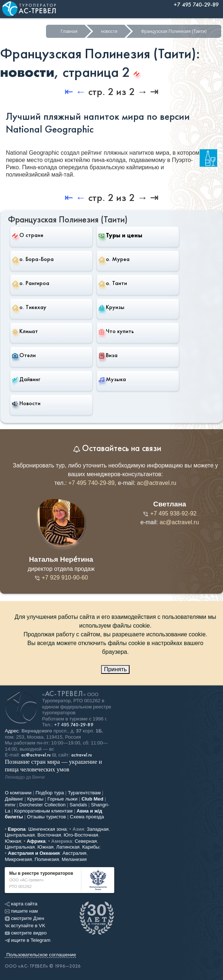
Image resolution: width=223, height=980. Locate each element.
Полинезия (47, 859)
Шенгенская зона (48, 829)
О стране (28, 235)
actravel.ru (82, 755)
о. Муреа (114, 259)
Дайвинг (26, 379)
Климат (25, 331)
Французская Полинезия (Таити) (174, 31)
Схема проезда (87, 817)
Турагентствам (84, 793)
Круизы (111, 307)
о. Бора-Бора (33, 259)
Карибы (91, 847)
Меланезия (74, 859)
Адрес (12, 731)
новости (109, 31)
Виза (108, 355)
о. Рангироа (31, 283)
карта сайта (21, 904)
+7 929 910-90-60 (61, 578)
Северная (86, 841)
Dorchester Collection (43, 805)
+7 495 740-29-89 (91, 483)
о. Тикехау (29, 307)
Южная (13, 841)
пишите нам (21, 911)
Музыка (112, 379)
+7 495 (74, 725)
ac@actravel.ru (157, 483)
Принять (116, 669)
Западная (98, 829)
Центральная (20, 835)
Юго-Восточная (81, 835)
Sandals (78, 805)
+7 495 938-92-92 (170, 513)
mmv (10, 805)
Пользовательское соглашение (41, 955)
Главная (69, 31)
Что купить (116, 331)
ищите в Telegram (28, 940)
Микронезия (18, 859)
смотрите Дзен (24, 918)
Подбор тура (50, 793)
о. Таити (113, 283)
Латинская (68, 847)
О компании (18, 793)
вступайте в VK (25, 926)
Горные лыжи (63, 799)
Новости (26, 403)
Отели (24, 355)
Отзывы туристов (47, 817)
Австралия (74, 853)
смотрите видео (26, 933)
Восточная (49, 835)
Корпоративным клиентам (43, 811)
